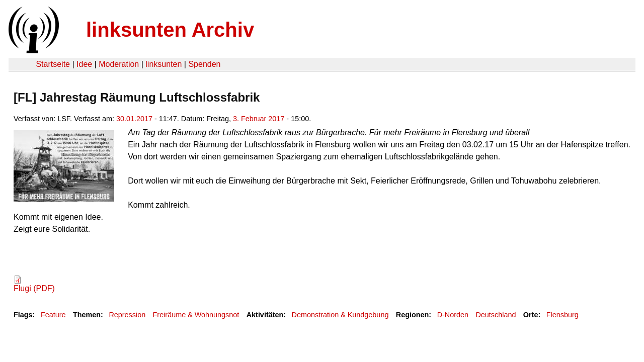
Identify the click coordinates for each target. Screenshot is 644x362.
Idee (84, 64)
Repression (127, 315)
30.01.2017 (134, 119)
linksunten (164, 64)
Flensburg (562, 315)
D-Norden (453, 315)
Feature (53, 315)
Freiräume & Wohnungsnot (196, 315)
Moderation (119, 64)
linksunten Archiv (170, 30)
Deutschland (496, 315)
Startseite (53, 64)
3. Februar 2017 (259, 119)
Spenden (204, 64)
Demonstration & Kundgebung (340, 315)
